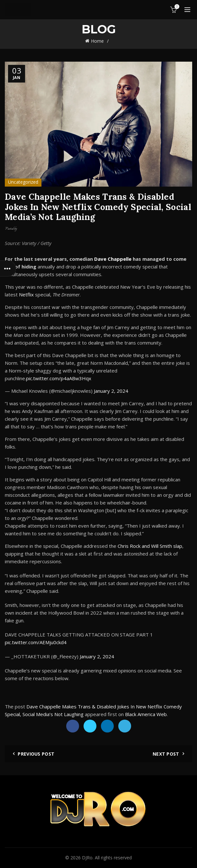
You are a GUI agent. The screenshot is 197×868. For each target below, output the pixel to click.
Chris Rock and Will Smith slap (150, 546)
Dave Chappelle (113, 259)
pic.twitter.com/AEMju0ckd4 (36, 642)
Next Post (166, 754)
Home (97, 41)
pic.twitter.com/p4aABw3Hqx (59, 378)
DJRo (87, 858)
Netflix (26, 294)
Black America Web (146, 714)
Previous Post (36, 754)
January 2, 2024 (111, 391)
